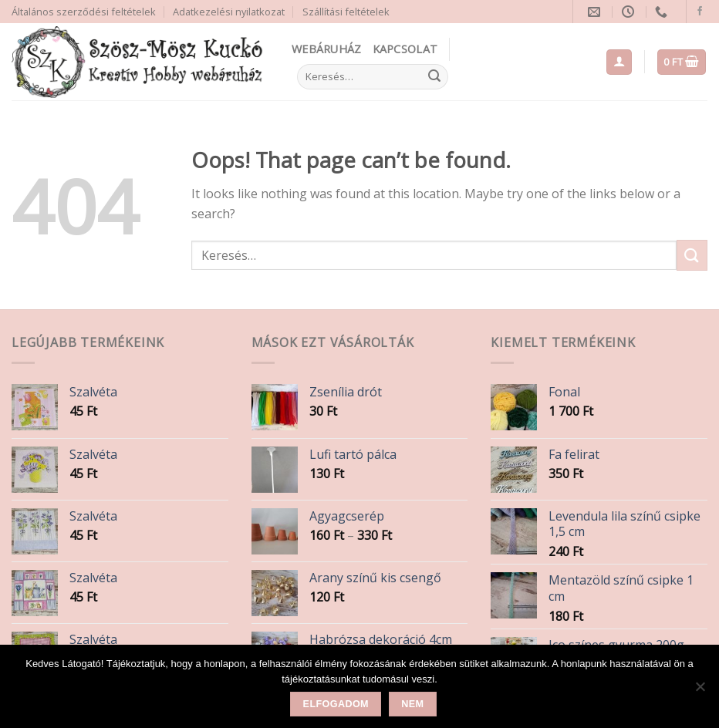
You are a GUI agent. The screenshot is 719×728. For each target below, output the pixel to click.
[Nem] (700, 691)
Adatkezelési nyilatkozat (229, 12)
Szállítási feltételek (346, 12)
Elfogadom (336, 704)
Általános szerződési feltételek (84, 12)
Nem (412, 704)
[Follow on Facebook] (700, 12)
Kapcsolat (405, 49)
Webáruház (327, 49)
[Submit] (434, 77)
